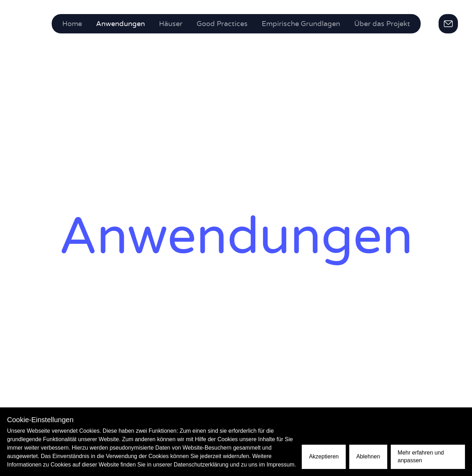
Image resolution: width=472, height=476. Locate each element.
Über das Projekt (382, 24)
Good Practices (222, 24)
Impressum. (281, 465)
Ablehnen (368, 456)
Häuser (171, 24)
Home (72, 24)
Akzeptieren (324, 456)
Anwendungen (120, 24)
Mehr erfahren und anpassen (421, 457)
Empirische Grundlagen (301, 24)
